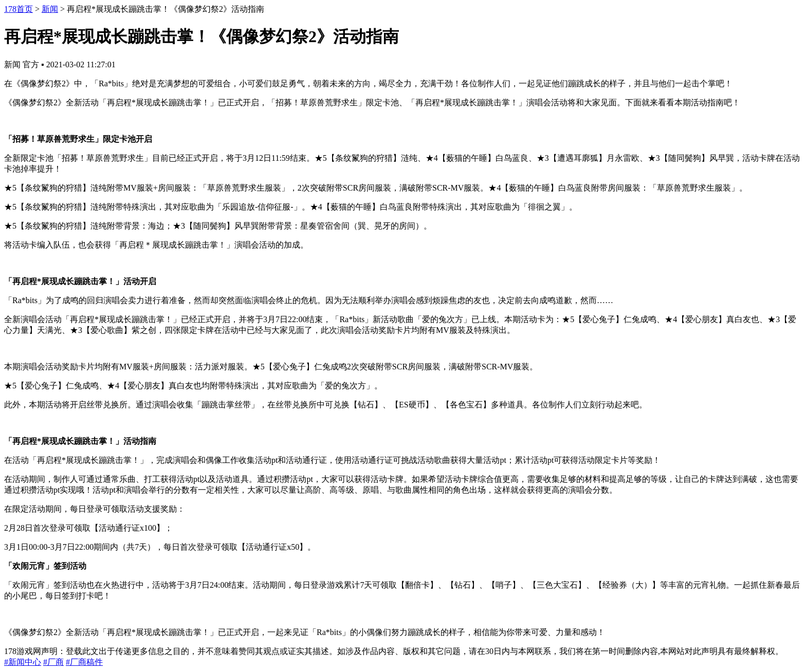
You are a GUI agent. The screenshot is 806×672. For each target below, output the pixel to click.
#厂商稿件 (84, 662)
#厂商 (53, 662)
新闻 (50, 9)
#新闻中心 (23, 662)
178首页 (19, 9)
